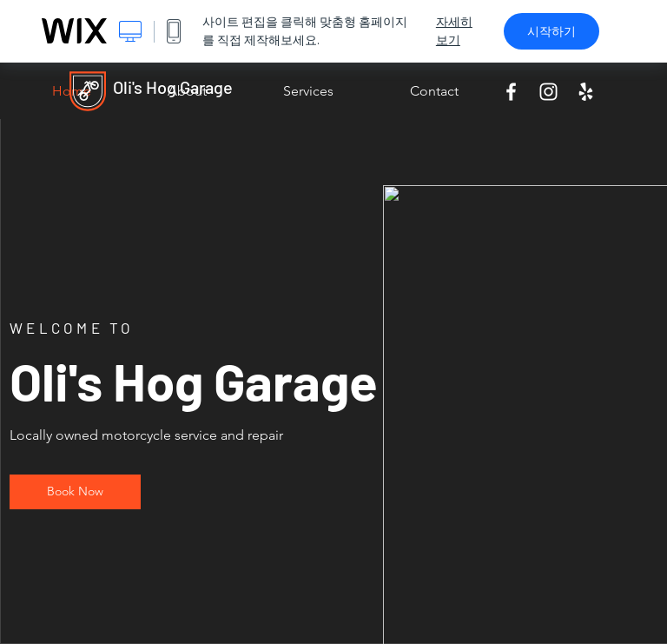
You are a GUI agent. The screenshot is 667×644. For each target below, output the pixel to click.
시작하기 (551, 31)
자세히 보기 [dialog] (454, 31)
